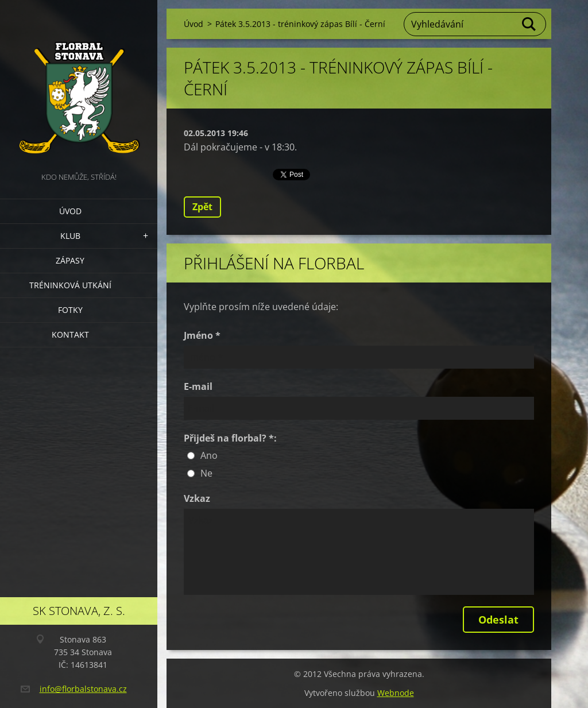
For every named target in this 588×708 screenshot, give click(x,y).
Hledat (529, 24)
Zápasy (70, 260)
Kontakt (70, 334)
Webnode (396, 693)
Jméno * (202, 335)
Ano (209, 455)
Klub (70, 236)
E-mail (198, 386)
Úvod (70, 211)
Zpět (202, 207)
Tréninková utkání (70, 285)
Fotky (70, 310)
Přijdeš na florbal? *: (230, 438)
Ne (206, 473)
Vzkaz (197, 498)
